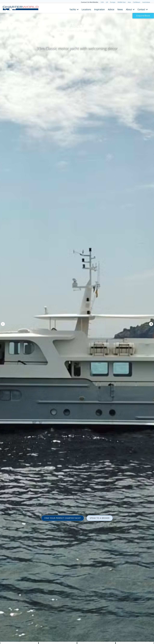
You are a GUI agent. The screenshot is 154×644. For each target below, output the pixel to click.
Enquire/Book (143, 16)
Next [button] (151, 324)
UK (107, 2)
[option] (77, 322)
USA (102, 2)
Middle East (122, 2)
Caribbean (136, 2)
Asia (129, 2)
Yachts (64, 9)
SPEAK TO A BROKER (101, 518)
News (117, 9)
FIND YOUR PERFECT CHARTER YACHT (62, 518)
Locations (79, 9)
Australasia (146, 2)
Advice (107, 9)
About (127, 9)
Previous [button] (3, 324)
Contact (141, 9)
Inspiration (94, 9)
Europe (113, 2)
